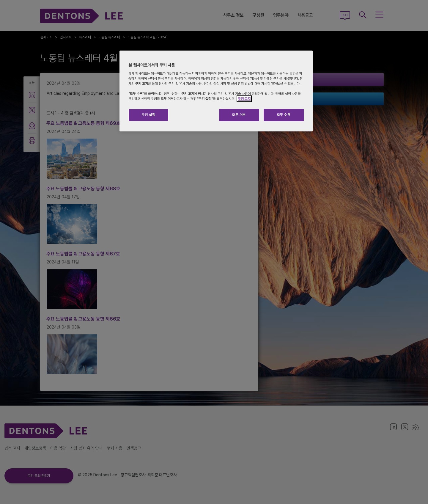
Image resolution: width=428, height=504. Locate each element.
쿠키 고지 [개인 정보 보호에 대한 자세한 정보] (244, 99)
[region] (216, 91)
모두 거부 (239, 115)
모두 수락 (284, 115)
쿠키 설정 (149, 115)
